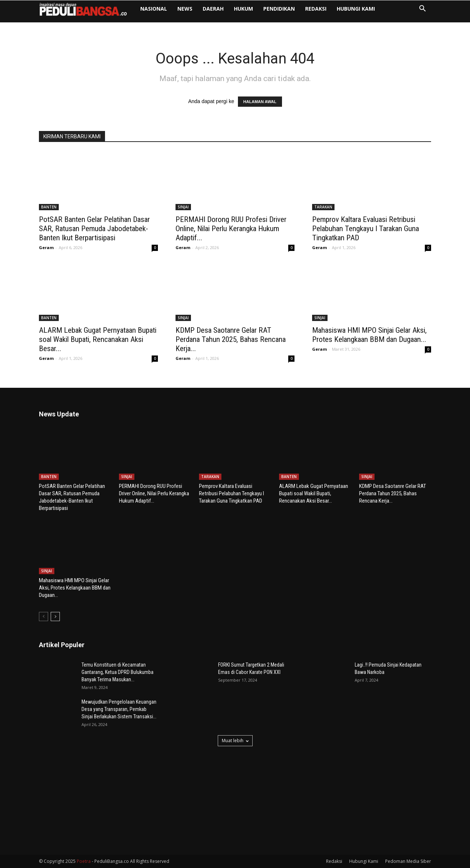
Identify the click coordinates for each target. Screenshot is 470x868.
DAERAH (213, 9)
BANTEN (49, 207)
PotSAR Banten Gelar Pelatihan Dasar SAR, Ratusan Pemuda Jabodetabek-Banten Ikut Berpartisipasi (94, 229)
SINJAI (183, 207)
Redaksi (316, 9)
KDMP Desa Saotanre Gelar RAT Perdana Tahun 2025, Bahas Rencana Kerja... (231, 339)
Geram (46, 247)
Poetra (84, 861)
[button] (422, 9)
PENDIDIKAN (279, 9)
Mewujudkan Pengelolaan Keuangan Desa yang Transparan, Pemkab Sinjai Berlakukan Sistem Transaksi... (119, 709)
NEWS (185, 9)
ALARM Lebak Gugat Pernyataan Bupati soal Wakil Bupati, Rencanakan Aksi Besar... (98, 339)
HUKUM (243, 9)
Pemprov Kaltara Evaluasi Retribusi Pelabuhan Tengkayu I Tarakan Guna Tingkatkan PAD (366, 229)
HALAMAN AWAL (260, 102)
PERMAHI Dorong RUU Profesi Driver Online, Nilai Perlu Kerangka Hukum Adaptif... (231, 229)
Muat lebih (235, 741)
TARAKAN (323, 207)
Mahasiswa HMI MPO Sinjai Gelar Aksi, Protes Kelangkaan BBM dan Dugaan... (369, 335)
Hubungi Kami (356, 9)
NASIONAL (154, 9)
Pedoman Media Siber (408, 861)
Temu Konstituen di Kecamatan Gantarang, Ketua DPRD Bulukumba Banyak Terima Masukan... (117, 672)
